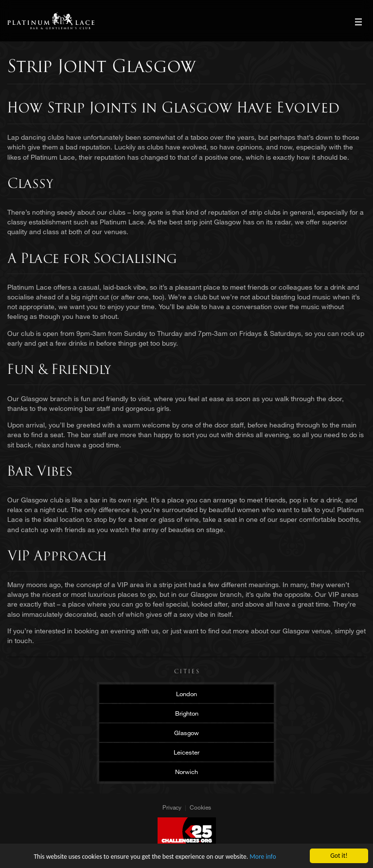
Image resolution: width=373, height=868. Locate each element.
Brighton (187, 713)
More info (263, 857)
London (186, 694)
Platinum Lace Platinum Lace (51, 21)
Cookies (200, 807)
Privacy (172, 807)
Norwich (186, 772)
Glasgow (186, 733)
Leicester (186, 752)
